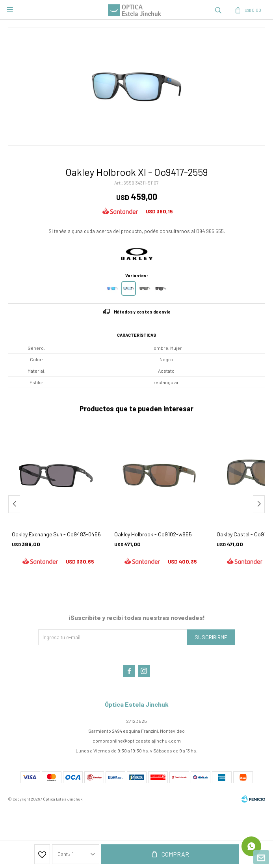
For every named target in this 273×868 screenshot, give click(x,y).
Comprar (175, 854)
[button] (259, 504)
